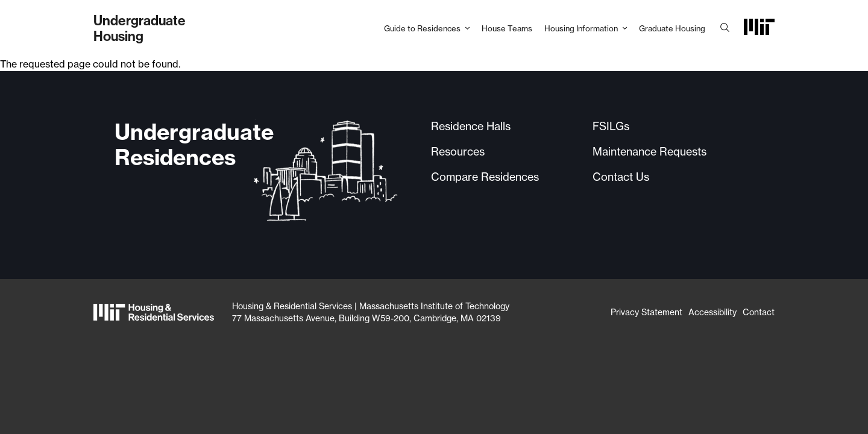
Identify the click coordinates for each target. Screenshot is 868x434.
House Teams (507, 28)
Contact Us (621, 177)
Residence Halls (471, 126)
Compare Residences (485, 177)
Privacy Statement (646, 312)
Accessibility (712, 312)
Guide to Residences (422, 28)
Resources (458, 151)
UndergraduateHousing (140, 28)
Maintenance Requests (649, 151)
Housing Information (581, 28)
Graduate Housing (672, 28)
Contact (759, 312)
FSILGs (611, 126)
